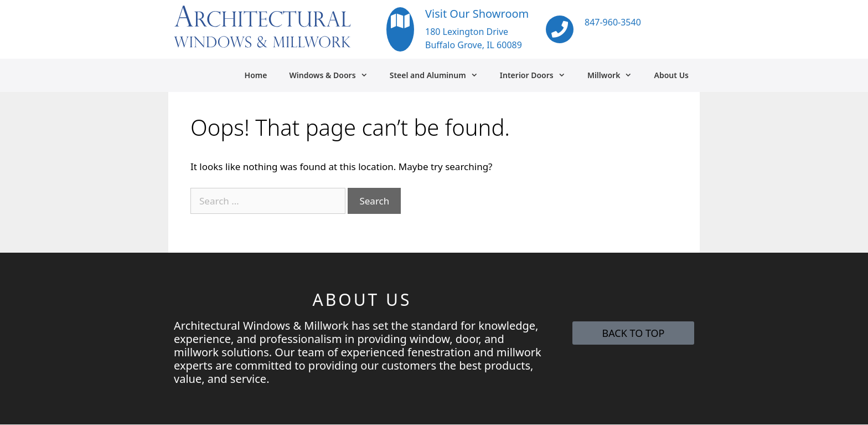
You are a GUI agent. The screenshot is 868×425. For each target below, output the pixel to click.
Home (256, 75)
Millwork (615, 75)
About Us (671, 75)
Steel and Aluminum (439, 75)
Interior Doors (538, 75)
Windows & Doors (334, 75)
